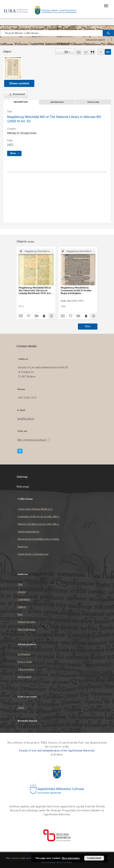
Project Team (25, 662)
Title (20, 584)
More (88, 326)
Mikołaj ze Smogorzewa (22, 133)
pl (101, 52)
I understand (94, 858)
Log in (21, 707)
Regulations (24, 654)
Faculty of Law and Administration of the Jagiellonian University (57, 751)
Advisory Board (26, 669)
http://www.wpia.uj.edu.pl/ (34, 440)
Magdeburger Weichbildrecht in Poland (38, 539)
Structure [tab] (93, 102)
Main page (23, 487)
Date (20, 614)
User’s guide (25, 677)
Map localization (27, 629)
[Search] (108, 33)
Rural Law (23, 546)
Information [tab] (57, 102)
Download (16, 94)
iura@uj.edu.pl (26, 419)
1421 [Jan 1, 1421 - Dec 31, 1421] (10, 145)
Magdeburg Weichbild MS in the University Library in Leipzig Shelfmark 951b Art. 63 (35, 290)
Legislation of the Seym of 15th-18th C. (39, 516)
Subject (22, 607)
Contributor (24, 599)
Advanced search (95, 40)
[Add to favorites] (86, 52)
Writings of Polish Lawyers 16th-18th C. (39, 524)
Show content (19, 83)
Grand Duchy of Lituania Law (33, 554)
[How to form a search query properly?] (111, 40)
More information (71, 858)
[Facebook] (20, 451)
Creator (22, 592)
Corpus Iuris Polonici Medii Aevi (35, 509)
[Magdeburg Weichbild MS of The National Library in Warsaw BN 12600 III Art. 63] (13, 68)
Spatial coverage (27, 622)
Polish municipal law (29, 531)
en (108, 52)
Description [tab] (21, 102)
